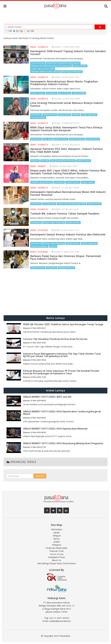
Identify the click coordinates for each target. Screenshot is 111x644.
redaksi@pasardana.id (60, 621)
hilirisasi (76, 115)
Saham (57, 532)
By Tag (18, 31)
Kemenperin (52, 93)
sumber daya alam (89, 115)
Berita (57, 539)
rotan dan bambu (38, 118)
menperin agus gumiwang (41, 182)
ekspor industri (88, 182)
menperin (35, 161)
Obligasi (57, 536)
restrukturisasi (49, 204)
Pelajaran (57, 545)
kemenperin (36, 139)
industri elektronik (89, 243)
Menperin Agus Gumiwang (54, 222)
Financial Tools (57, 551)
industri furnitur (50, 115)
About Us (57, 560)
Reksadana (57, 529)
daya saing (48, 139)
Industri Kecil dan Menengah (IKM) (71, 204)
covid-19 (53, 246)
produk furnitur (93, 139)
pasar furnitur (64, 93)
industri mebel (64, 115)
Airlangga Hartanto (66, 268)
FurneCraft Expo (38, 63)
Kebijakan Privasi (57, 557)
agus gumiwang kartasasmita (63, 161)
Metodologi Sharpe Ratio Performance (57, 563)
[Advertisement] (55, 292)
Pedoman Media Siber (57, 548)
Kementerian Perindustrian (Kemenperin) (63, 63)
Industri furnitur (38, 93)
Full (9, 31)
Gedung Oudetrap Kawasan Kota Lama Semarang (51, 66)
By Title (29, 31)
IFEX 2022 (45, 161)
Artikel (57, 542)
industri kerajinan (77, 139)
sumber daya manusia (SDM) (42, 69)
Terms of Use (57, 554)
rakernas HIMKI (79, 93)
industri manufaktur (39, 246)
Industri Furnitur (80, 66)
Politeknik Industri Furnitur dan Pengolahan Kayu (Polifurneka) (56, 72)
